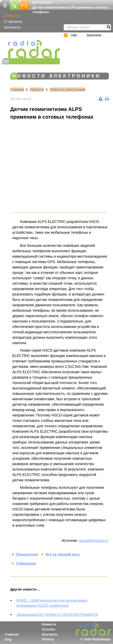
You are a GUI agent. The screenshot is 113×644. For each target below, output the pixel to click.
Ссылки (49, 629)
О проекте (13, 21)
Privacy (48, 639)
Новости (12, 16)
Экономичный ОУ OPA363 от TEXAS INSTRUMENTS (57, 615)
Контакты (12, 27)
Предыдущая (27, 554)
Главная (17, 89)
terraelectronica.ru (93, 541)
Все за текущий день (63, 554)
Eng (8, 639)
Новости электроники (68, 89)
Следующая (26, 563)
